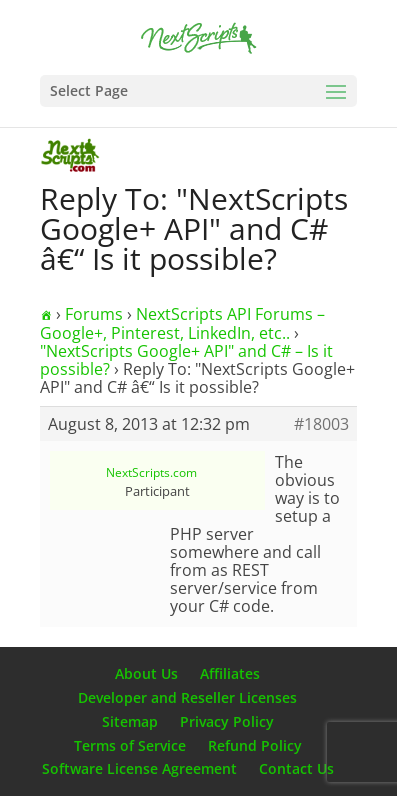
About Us (146, 673)
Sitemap (130, 721)
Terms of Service (130, 745)
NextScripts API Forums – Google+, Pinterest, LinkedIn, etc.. (182, 323)
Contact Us (296, 768)
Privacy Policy (227, 721)
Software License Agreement (139, 768)
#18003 (321, 424)
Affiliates (230, 673)
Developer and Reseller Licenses (187, 697)
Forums (94, 314)
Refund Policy (255, 745)
